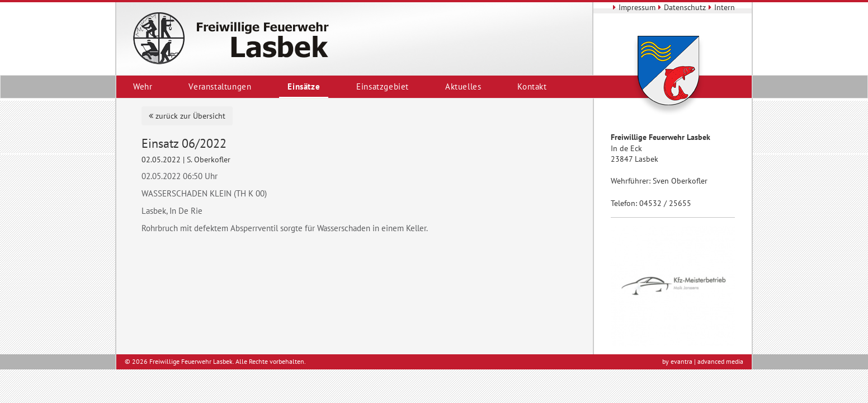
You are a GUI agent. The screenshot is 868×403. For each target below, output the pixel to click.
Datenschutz (681, 7)
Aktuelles (463, 86)
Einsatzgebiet (383, 86)
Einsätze (304, 86)
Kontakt (532, 86)
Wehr (143, 86)
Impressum (633, 7)
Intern (720, 7)
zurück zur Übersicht (187, 116)
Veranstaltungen (220, 86)
